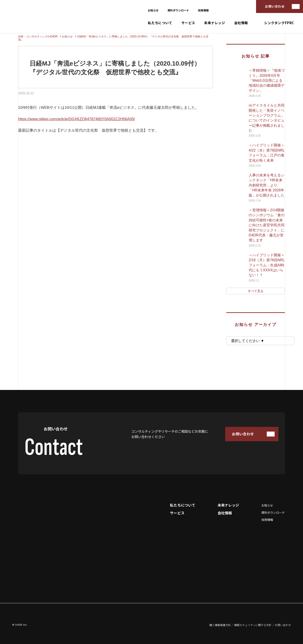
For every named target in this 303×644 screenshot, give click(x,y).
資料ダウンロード (178, 10)
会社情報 (241, 23)
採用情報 (203, 10)
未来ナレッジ (215, 23)
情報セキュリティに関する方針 (253, 625)
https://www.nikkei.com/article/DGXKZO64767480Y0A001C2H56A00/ (77, 119)
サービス (188, 23)
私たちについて (160, 23)
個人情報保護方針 (220, 625)
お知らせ (153, 10)
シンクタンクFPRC (279, 23)
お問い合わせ (275, 6)
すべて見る (256, 291)
